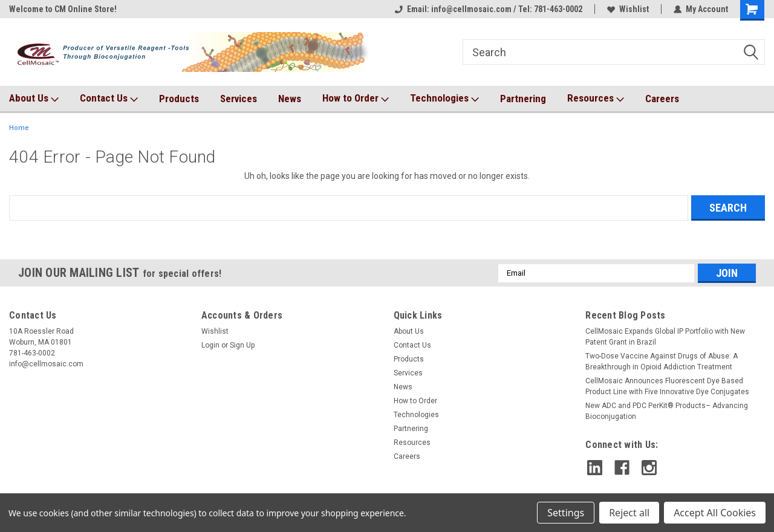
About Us (34, 99)
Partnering (523, 99)
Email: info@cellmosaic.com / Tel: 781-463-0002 (489, 9)
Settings (566, 513)
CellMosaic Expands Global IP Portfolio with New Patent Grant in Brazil (665, 337)
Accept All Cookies (715, 513)
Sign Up (242, 345)
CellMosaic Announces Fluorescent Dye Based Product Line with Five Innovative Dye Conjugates (667, 386)
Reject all (629, 513)
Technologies (444, 99)
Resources (596, 99)
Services (239, 99)
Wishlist (628, 9)
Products (179, 99)
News (290, 99)
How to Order (356, 99)
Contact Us (109, 99)
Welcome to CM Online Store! (63, 9)
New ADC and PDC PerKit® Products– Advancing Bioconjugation (667, 411)
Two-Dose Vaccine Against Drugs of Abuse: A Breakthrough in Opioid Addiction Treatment (662, 362)
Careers (662, 99)
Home (19, 128)
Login (210, 345)
